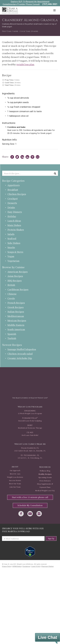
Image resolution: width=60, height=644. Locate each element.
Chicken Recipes (17, 194)
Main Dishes (14, 225)
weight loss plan (25, 64)
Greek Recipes (15, 307)
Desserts (12, 203)
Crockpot (13, 198)
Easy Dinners (15, 212)
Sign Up (51, 538)
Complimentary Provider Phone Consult (21, 4)
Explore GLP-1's (18, 2)
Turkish (12, 338)
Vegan (11, 256)
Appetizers (14, 185)
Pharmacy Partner (47, 566)
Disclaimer (26, 566)
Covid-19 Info (36, 566)
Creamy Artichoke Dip (20, 358)
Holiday (12, 216)
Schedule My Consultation (30, 505)
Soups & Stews (15, 252)
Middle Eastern (16, 325)
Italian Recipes (16, 312)
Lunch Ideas (14, 221)
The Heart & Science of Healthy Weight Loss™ (30, 398)
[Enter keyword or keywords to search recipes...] (30, 173)
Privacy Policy (7, 566)
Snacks (11, 247)
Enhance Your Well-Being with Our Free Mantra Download (23, 530)
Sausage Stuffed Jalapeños (22, 349)
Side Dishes (14, 243)
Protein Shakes (16, 230)
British (11, 285)
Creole (11, 298)
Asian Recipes (15, 276)
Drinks (11, 207)
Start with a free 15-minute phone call (30, 497)
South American (16, 329)
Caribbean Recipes (18, 289)
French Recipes (16, 303)
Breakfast (13, 190)
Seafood (12, 238)
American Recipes (17, 272)
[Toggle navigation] (54, 10)
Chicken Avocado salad (20, 354)
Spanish (12, 334)
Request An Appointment (38, 2)
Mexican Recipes (17, 320)
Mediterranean (16, 316)
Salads (11, 234)
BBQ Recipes (15, 280)
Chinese (12, 294)
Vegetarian (13, 261)
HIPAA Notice (17, 566)
